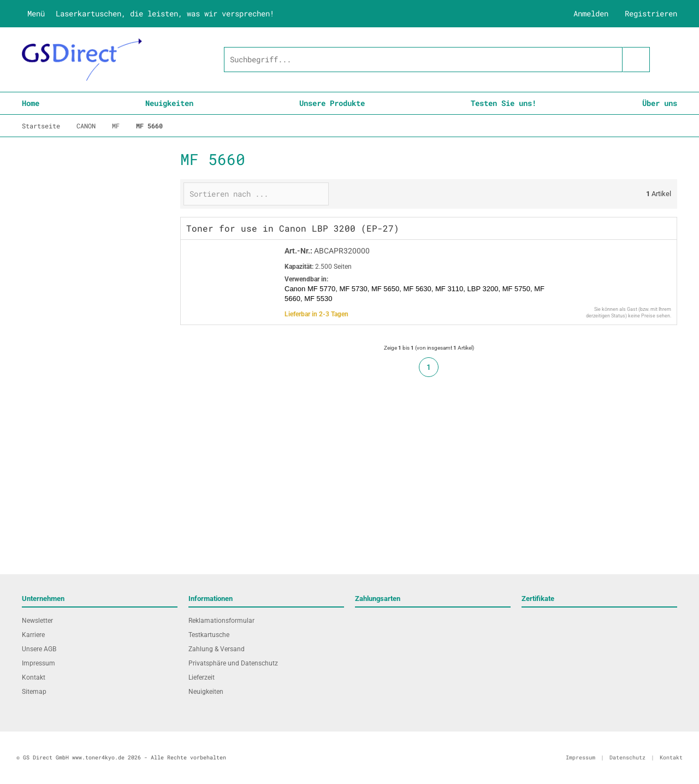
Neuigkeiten (169, 103)
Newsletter (37, 621)
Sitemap (34, 692)
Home (31, 103)
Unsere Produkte (332, 103)
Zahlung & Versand (217, 649)
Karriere (33, 635)
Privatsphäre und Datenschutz (233, 663)
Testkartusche (209, 635)
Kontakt (34, 677)
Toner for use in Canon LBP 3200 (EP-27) (293, 228)
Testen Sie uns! (503, 103)
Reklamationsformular (221, 621)
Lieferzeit (202, 677)
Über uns (660, 103)
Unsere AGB (39, 649)
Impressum (38, 663)
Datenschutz (627, 758)
